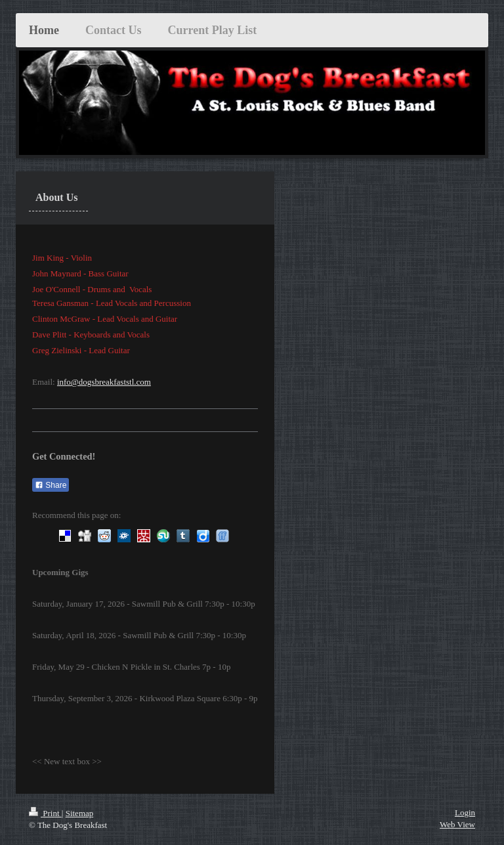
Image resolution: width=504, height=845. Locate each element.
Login (465, 812)
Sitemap (80, 813)
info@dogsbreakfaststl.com (104, 382)
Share (51, 485)
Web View (457, 824)
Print (45, 813)
